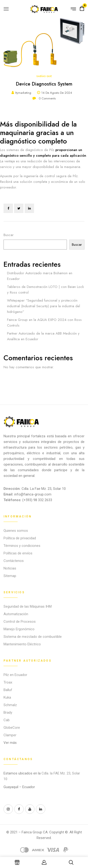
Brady (8, 712)
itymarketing (23, 93)
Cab (7, 720)
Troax (8, 682)
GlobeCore (12, 728)
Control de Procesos (20, 622)
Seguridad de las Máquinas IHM (28, 606)
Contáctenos (14, 561)
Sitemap (10, 576)
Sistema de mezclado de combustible (33, 637)
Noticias (10, 568)
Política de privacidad (20, 538)
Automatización (16, 614)
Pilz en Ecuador (15, 675)
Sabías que (44, 76)
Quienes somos (16, 531)
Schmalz (10, 705)
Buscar (9, 235)
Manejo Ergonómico (19, 629)
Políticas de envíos (18, 553)
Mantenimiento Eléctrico (22, 644)
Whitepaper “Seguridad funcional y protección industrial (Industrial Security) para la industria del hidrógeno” (44, 306)
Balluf (8, 690)
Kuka (7, 697)
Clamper (10, 735)
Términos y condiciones (22, 546)
